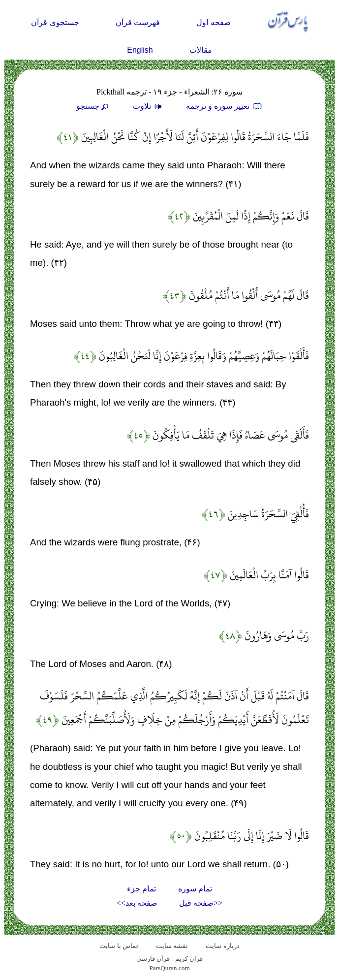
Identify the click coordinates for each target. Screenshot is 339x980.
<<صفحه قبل (201, 903)
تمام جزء (141, 889)
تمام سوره (195, 889)
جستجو (93, 106)
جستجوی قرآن (55, 22)
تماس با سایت (119, 946)
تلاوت (149, 106)
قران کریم (189, 959)
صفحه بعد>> (137, 903)
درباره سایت (222, 946)
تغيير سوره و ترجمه (224, 106)
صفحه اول (213, 22)
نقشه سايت (172, 946)
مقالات (201, 50)
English (140, 50)
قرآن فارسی (153, 959)
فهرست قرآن (138, 22)
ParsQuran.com (169, 968)
